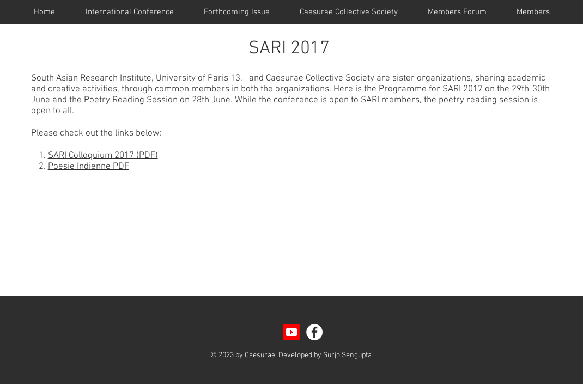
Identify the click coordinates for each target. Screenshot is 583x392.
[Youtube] (291, 332)
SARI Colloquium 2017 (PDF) (103, 156)
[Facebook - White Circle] (314, 332)
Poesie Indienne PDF (89, 167)
